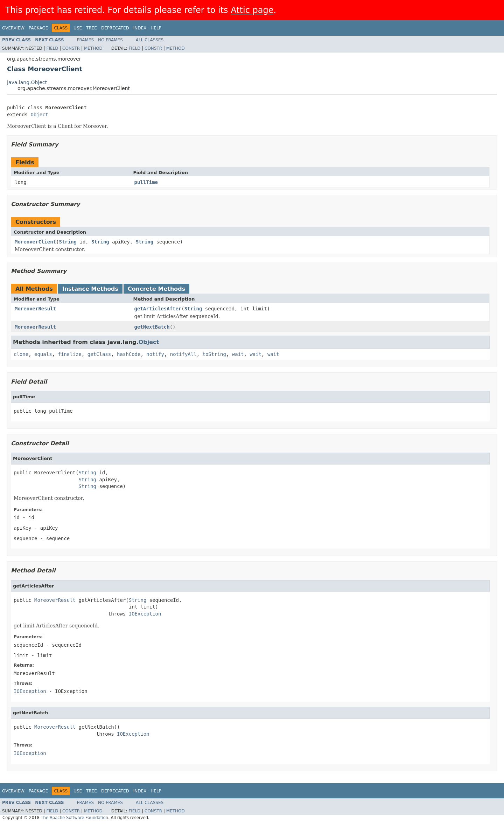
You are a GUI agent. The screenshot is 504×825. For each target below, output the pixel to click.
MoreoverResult (35, 309)
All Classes (150, 40)
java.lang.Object (27, 82)
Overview (13, 28)
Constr (71, 48)
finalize (69, 354)
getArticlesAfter (158, 309)
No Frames (110, 40)
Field (52, 48)
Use (78, 28)
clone (21, 354)
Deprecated (115, 28)
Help (156, 28)
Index (140, 28)
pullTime (146, 182)
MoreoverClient (35, 242)
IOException (145, 614)
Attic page (252, 10)
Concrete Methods (156, 289)
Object (39, 115)
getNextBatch (152, 327)
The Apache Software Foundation (74, 818)
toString (214, 354)
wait (238, 354)
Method (93, 48)
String (68, 242)
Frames (86, 40)
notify (155, 354)
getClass (99, 354)
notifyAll (183, 354)
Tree (92, 28)
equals (43, 354)
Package (38, 28)
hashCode (129, 354)
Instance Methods (90, 289)
